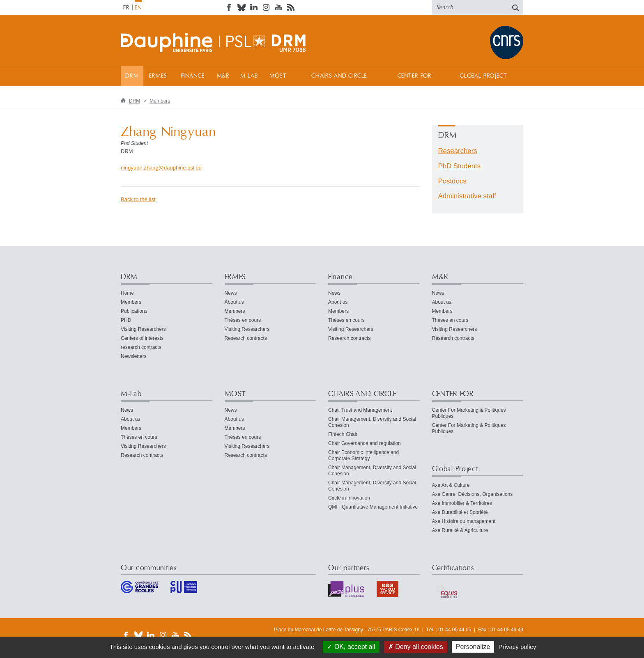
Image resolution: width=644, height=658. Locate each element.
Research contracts (246, 338)
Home (127, 293)
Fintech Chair (343, 434)
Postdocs (452, 181)
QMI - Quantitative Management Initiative (373, 507)
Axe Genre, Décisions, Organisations (473, 494)
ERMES (158, 76)
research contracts (141, 347)
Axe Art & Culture (451, 485)
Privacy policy (517, 647)
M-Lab (249, 76)
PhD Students (460, 166)
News (231, 293)
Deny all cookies (416, 647)
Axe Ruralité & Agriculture (460, 530)
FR (126, 8)
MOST (278, 76)
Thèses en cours (243, 320)
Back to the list (138, 199)
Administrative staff (467, 196)
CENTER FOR (415, 76)
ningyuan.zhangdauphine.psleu (161, 168)
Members (160, 101)
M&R (223, 76)
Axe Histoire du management (464, 521)
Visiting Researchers (143, 329)
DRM (132, 76)
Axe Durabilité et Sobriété (460, 512)
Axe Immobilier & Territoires (462, 503)
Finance (193, 76)
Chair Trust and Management (360, 410)
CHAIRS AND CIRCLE (339, 76)
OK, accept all (351, 647)
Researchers (458, 151)
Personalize (473, 647)
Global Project (483, 76)
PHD (126, 320)
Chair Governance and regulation (365, 443)
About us (234, 302)
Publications (134, 311)
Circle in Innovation (349, 498)
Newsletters (134, 356)
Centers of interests (142, 338)
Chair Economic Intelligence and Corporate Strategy (363, 455)
